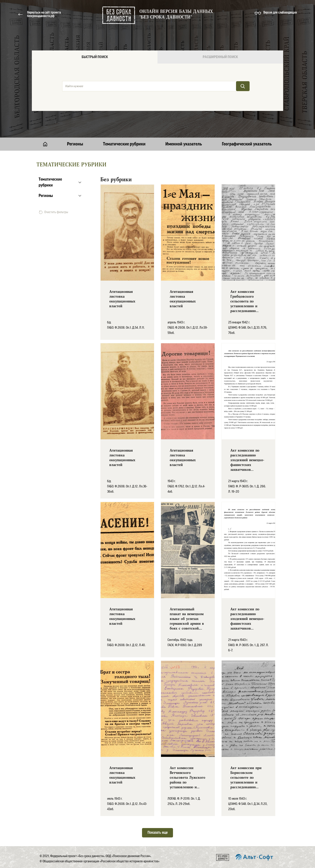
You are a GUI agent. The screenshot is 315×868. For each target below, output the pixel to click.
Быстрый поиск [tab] (95, 57)
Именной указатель (184, 144)
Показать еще (157, 833)
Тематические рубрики (124, 144)
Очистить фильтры (54, 212)
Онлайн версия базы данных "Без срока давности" (176, 14)
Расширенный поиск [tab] (220, 57)
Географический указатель (247, 144)
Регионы (75, 144)
